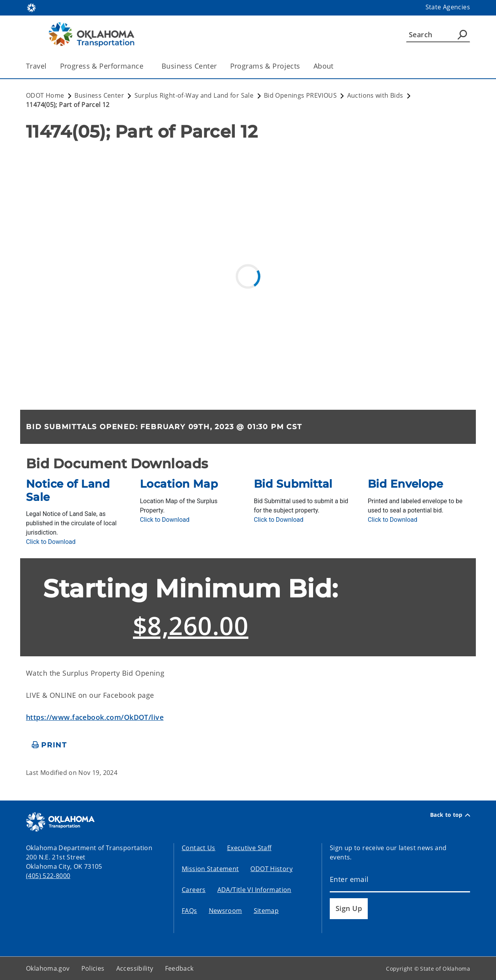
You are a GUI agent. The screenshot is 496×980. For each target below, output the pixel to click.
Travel (36, 66)
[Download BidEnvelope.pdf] (393, 520)
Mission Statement (210, 869)
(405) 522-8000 (48, 876)
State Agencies (448, 7)
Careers (194, 890)
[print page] (49, 745)
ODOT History (271, 869)
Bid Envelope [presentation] (405, 484)
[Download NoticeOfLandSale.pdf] (51, 542)
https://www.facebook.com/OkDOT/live (95, 717)
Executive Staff (249, 848)
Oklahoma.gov (48, 968)
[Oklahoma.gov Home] (31, 7)
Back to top (450, 815)
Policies (93, 968)
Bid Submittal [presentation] (293, 484)
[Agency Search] (462, 35)
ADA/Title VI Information (254, 890)
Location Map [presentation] (179, 484)
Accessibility (135, 968)
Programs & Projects (265, 66)
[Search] (438, 35)
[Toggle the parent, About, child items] (336, 66)
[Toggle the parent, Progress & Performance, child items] (146, 66)
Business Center (189, 66)
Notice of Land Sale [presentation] (68, 490)
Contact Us (199, 848)
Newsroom (226, 911)
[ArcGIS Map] (248, 273)
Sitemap (266, 911)
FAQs (189, 911)
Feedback (179, 968)
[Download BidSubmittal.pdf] (279, 520)
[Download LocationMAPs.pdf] (165, 520)
